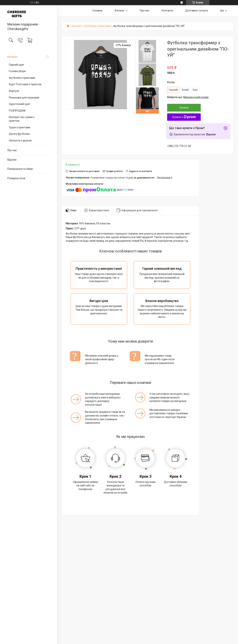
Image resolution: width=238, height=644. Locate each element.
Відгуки (12, 160)
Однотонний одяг (20, 104)
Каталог (13, 57)
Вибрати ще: (188, 97)
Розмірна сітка (16, 178)
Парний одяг (17, 65)
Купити (184, 108)
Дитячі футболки (19, 134)
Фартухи (14, 91)
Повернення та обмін (20, 169)
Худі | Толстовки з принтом (25, 84)
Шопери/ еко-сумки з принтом (22, 119)
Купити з (184, 117)
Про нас (12, 150)
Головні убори (17, 71)
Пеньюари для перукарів (24, 98)
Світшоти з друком (20, 140)
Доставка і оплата (197, 11)
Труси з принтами (20, 127)
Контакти (167, 11)
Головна (97, 11)
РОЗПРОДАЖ (17, 111)
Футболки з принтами (22, 78)
